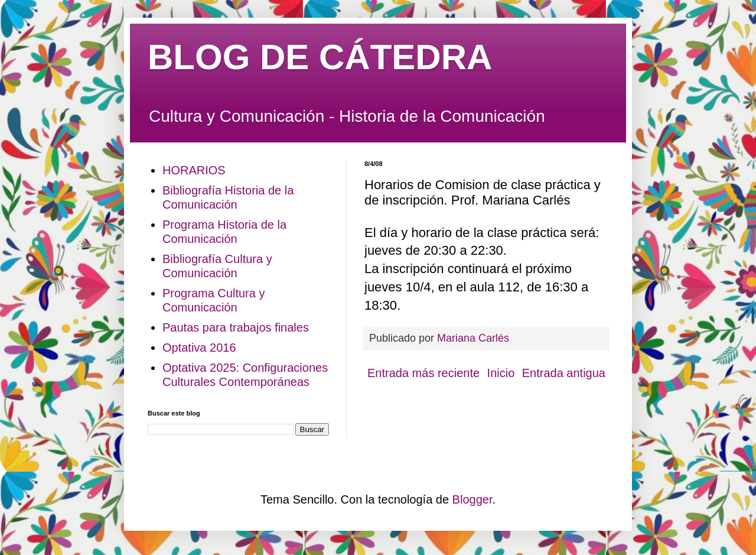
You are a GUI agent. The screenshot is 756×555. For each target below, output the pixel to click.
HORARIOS (194, 170)
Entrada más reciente (423, 373)
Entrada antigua (564, 373)
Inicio (501, 373)
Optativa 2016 (199, 348)
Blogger (472, 499)
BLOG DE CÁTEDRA (320, 57)
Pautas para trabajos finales (236, 327)
